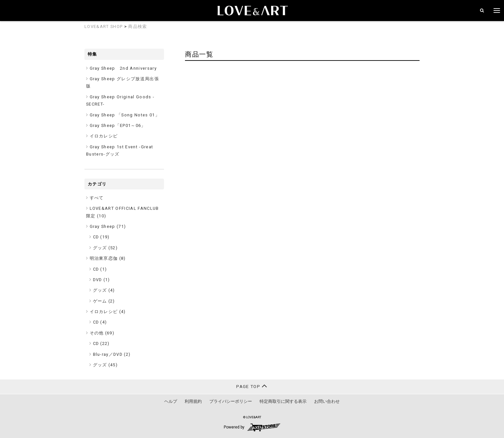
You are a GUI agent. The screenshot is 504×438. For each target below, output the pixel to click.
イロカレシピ (104, 136)
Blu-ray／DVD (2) (112, 354)
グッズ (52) (105, 248)
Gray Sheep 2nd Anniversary (123, 68)
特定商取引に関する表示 (283, 401)
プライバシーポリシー (231, 401)
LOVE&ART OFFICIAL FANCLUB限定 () (123, 212)
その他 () (102, 333)
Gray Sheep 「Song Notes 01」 (125, 115)
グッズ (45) (105, 365)
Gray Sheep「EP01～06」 (118, 125)
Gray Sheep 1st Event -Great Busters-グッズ (120, 150)
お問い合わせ (327, 401)
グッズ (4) (104, 290)
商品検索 (137, 26)
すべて (97, 198)
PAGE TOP (252, 386)
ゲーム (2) (104, 301)
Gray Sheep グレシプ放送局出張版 (123, 82)
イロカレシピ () (108, 312)
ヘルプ (171, 401)
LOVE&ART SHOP (103, 26)
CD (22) (101, 343)
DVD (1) (102, 280)
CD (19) (101, 237)
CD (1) (100, 269)
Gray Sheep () (108, 226)
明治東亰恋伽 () (108, 258)
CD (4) (100, 322)
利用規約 (193, 401)
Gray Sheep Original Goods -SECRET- (120, 100)
